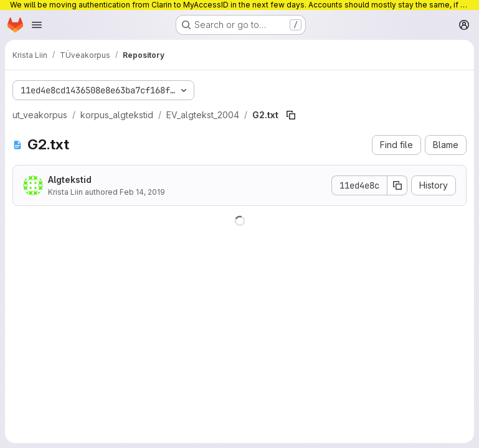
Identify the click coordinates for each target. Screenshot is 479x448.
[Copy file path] (291, 115)
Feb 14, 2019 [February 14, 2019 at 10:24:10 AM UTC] (142, 192)
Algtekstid (70, 180)
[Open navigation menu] (37, 25)
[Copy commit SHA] (397, 185)
